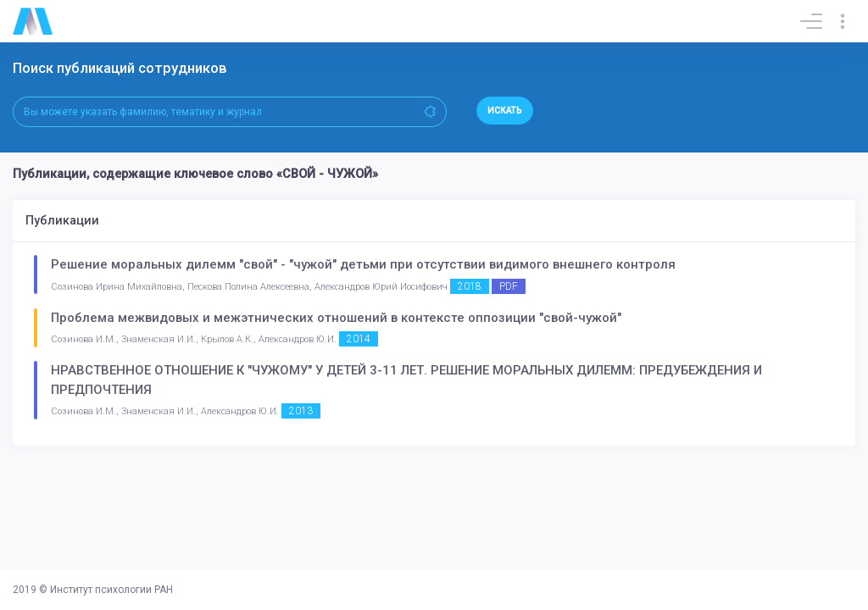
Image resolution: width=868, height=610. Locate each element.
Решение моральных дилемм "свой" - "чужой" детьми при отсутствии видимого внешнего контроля (363, 264)
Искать (505, 111)
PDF (509, 286)
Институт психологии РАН (111, 590)
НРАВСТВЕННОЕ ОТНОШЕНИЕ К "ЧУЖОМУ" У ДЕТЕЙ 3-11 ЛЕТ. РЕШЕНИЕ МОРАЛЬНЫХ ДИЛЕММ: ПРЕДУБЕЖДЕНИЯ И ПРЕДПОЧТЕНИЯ (406, 380)
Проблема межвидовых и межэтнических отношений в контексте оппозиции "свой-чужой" (336, 318)
